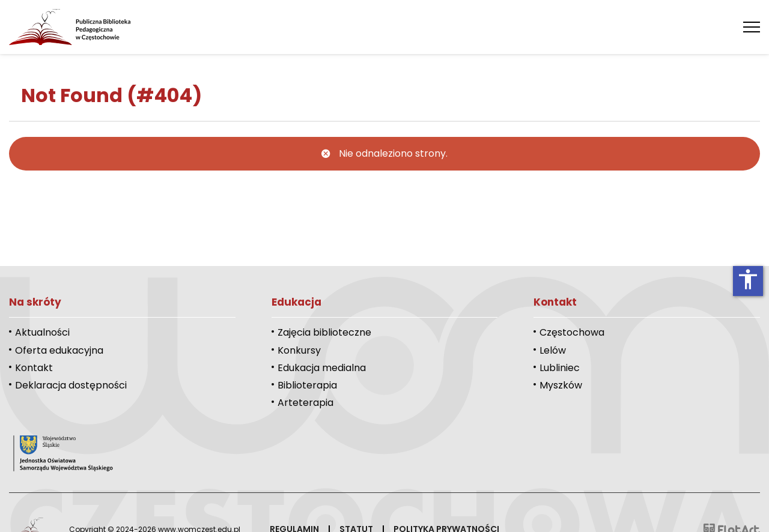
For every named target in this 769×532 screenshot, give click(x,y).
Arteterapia (305, 403)
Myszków (561, 385)
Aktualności (42, 332)
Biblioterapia (307, 385)
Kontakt (34, 368)
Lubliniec (560, 368)
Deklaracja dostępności (71, 385)
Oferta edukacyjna (59, 350)
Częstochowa (572, 332)
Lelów (553, 350)
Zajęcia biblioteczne (324, 332)
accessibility (748, 279)
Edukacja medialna (322, 368)
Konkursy (299, 350)
